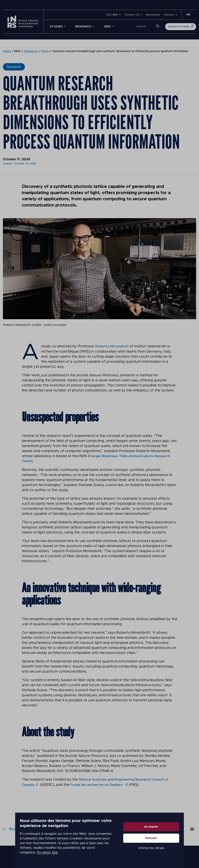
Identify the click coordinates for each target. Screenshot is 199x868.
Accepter (166, 831)
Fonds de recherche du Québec (97, 784)
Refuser (166, 843)
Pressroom (31, 51)
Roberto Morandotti (112, 346)
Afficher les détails (166, 853)
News (45, 51)
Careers (169, 15)
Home (7, 51)
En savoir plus (32, 855)
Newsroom (153, 15)
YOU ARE (112, 15)
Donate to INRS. (179, 27)
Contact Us (132, 15)
